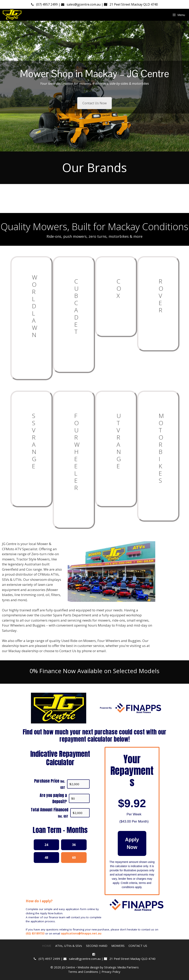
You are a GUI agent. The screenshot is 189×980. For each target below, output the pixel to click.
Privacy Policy (111, 972)
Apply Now (132, 843)
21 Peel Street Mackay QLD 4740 (131, 4)
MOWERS (118, 946)
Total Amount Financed (49, 813)
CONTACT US (138, 946)
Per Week (134, 814)
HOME (47, 946)
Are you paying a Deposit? (53, 798)
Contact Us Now (94, 103)
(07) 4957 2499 (45, 4)
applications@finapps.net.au (81, 933)
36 (74, 845)
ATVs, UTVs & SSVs (69, 946)
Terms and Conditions (83, 972)
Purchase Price (50, 784)
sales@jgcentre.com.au (81, 4)
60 (74, 858)
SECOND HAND (97, 946)
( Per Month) (134, 821)
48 (46, 858)
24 (46, 845)
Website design (88, 967)
